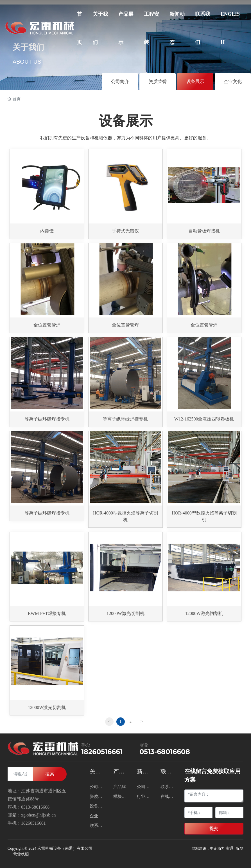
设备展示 (195, 81)
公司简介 (120, 81)
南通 (229, 848)
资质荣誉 (158, 81)
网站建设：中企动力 (208, 848)
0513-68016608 (165, 752)
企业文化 (233, 81)
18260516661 (102, 752)
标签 (240, 848)
